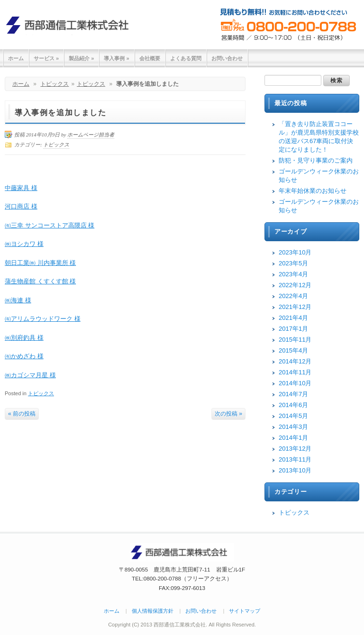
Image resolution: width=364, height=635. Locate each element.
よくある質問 (186, 58)
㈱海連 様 (18, 300)
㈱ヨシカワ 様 (24, 244)
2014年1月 (293, 438)
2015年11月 (295, 340)
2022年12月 (295, 285)
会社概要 (150, 58)
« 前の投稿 (22, 414)
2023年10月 (295, 252)
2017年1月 (293, 329)
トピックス (55, 84)
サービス (46, 58)
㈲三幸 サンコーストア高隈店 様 (50, 225)
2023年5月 (293, 263)
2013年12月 (295, 449)
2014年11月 (295, 372)
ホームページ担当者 (91, 135)
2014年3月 (293, 427)
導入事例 (116, 58)
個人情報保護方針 (153, 611)
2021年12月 (295, 307)
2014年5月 (293, 416)
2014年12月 (295, 361)
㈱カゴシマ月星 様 (30, 375)
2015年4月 (293, 350)
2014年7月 (293, 394)
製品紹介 (81, 58)
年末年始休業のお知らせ (313, 191)
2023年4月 (293, 274)
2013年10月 (295, 470)
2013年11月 (295, 459)
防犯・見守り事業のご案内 (316, 160)
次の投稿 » (228, 414)
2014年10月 (295, 383)
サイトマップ (245, 611)
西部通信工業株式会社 (71, 25)
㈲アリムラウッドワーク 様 (43, 319)
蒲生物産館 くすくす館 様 (40, 281)
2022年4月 (293, 296)
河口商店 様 (21, 206)
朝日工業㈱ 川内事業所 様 (40, 263)
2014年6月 (293, 405)
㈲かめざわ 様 (24, 356)
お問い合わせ (227, 58)
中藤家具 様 (21, 188)
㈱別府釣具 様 (24, 338)
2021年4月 (293, 318)
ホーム (16, 58)
